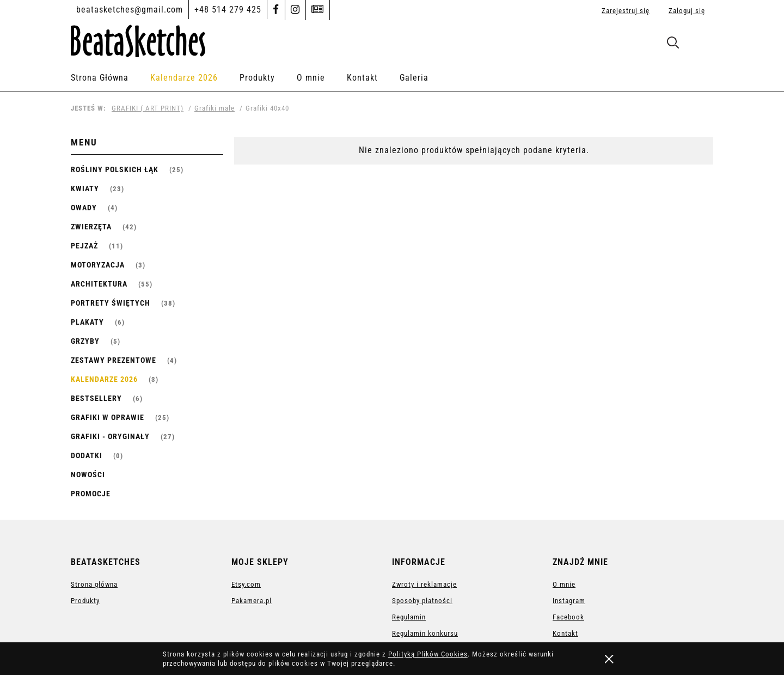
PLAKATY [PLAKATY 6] (87, 322)
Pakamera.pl (252, 601)
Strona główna (94, 584)
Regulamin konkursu (425, 633)
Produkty (85, 601)
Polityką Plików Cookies (428, 654)
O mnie (564, 584)
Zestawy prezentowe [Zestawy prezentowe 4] (114, 360)
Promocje (91, 494)
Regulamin (409, 617)
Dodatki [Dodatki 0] (87, 455)
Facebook (568, 617)
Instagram (569, 601)
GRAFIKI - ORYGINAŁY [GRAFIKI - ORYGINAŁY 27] (110, 436)
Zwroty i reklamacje (424, 584)
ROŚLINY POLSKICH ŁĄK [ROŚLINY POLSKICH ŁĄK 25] (115, 169)
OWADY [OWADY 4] (84, 208)
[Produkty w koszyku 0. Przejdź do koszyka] (702, 45)
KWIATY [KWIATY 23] (85, 188)
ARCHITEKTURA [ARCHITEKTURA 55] (99, 284)
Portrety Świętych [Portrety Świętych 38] (111, 303)
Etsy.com (246, 584)
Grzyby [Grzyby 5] (85, 341)
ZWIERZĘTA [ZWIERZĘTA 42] (91, 227)
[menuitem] (111, 78)
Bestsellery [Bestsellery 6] (96, 398)
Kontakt (565, 633)
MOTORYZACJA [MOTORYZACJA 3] (98, 265)
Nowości (88, 475)
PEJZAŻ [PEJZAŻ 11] (84, 246)
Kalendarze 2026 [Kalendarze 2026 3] (104, 379)
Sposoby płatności (422, 601)
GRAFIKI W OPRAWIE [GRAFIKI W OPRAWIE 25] (108, 417)
